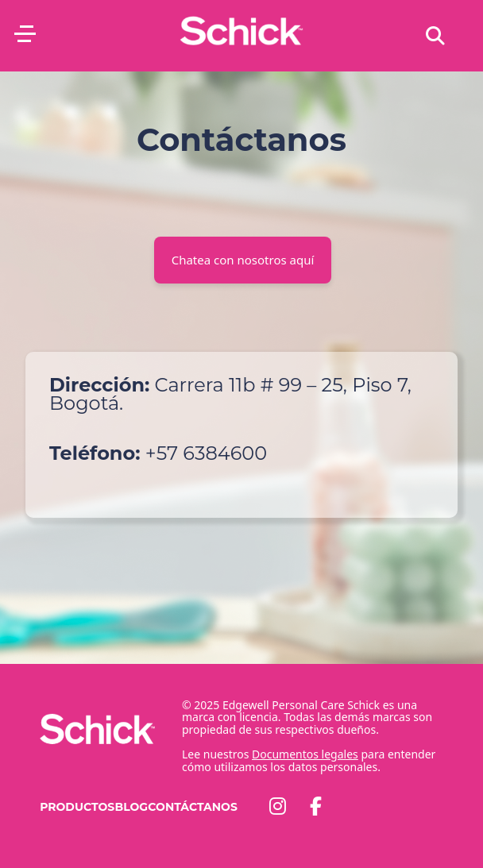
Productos (77, 807)
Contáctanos (192, 807)
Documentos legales (305, 754)
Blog (131, 807)
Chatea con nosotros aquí (243, 260)
